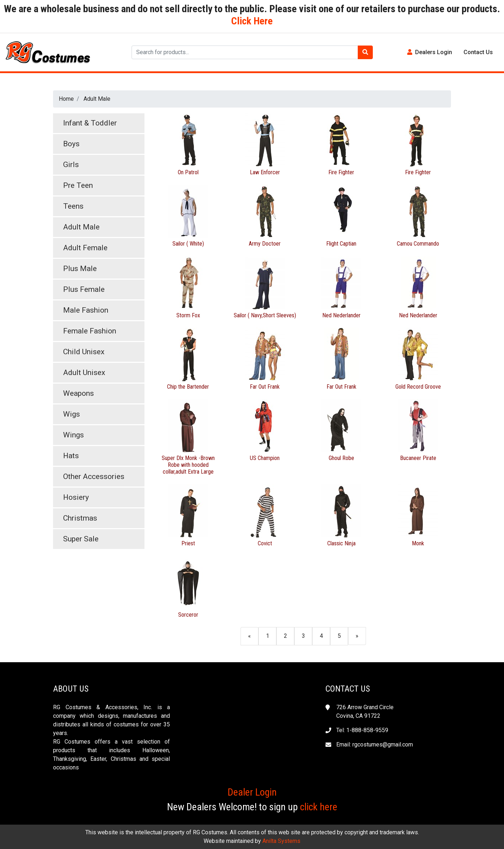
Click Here (252, 21)
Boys (71, 144)
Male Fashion (86, 310)
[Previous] (249, 636)
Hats (71, 456)
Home (66, 99)
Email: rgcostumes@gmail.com (375, 744)
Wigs (72, 414)
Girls (71, 165)
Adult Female (85, 248)
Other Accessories (94, 476)
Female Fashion (90, 331)
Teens (73, 206)
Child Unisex (84, 352)
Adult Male (97, 99)
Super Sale (81, 539)
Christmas (80, 518)
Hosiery (76, 497)
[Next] (357, 636)
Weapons (79, 393)
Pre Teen (78, 185)
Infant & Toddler (90, 123)
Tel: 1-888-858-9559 (362, 730)
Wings (73, 435)
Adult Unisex (84, 373)
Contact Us (478, 52)
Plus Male (80, 269)
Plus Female (84, 289)
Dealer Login (252, 792)
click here (319, 807)
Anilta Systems (281, 841)
